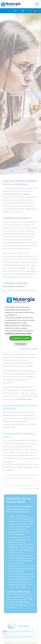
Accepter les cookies (20, 338)
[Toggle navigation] (37, 4)
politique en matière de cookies (19, 333)
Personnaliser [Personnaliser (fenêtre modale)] (21, 344)
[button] (16, 11)
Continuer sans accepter (29, 349)
